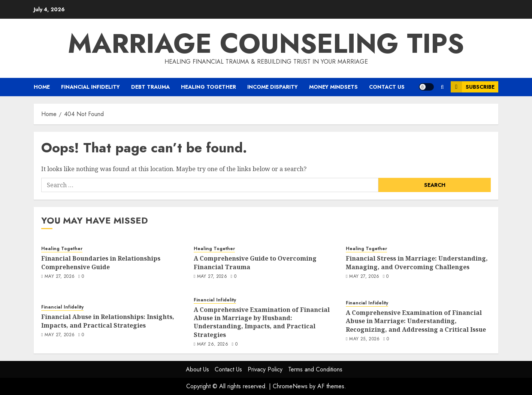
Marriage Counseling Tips (266, 43)
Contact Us (387, 87)
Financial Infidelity (90, 87)
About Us (197, 369)
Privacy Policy (265, 369)
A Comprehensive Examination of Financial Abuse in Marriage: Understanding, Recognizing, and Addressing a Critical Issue (416, 321)
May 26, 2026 (213, 344)
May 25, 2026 (364, 339)
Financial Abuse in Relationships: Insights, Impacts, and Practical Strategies (108, 321)
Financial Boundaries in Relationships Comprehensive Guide (101, 262)
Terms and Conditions (315, 369)
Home (42, 87)
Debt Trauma (150, 87)
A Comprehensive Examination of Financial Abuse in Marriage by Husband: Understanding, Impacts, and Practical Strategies (262, 322)
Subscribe (473, 87)
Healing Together (208, 87)
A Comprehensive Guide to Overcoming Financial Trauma (255, 262)
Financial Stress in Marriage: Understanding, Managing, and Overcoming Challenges (417, 262)
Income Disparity (273, 87)
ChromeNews (290, 386)
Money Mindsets (333, 87)
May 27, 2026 (60, 277)
